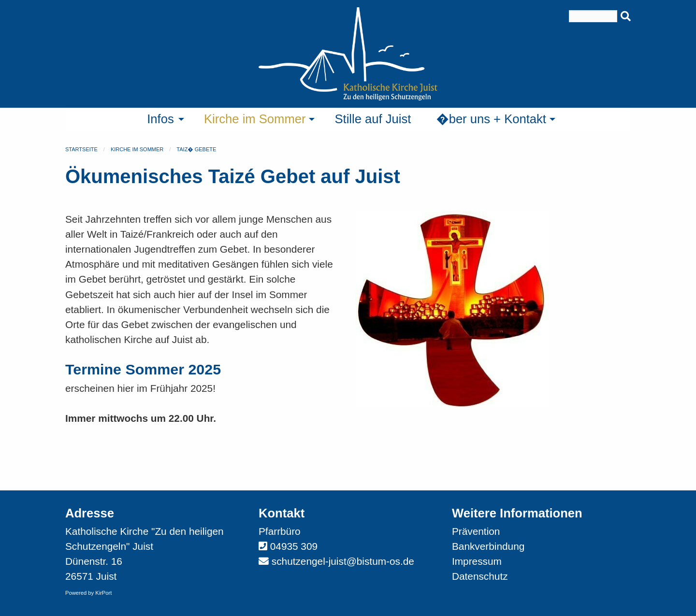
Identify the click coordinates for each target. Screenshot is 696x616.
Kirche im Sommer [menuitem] (255, 119)
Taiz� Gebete (196, 149)
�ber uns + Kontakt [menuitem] (491, 119)
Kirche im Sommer (137, 149)
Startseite (81, 149)
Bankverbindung (488, 546)
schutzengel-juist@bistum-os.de (343, 561)
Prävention (476, 531)
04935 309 (294, 546)
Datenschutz (480, 576)
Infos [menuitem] (160, 119)
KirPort (103, 593)
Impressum (477, 561)
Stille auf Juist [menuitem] (373, 119)
